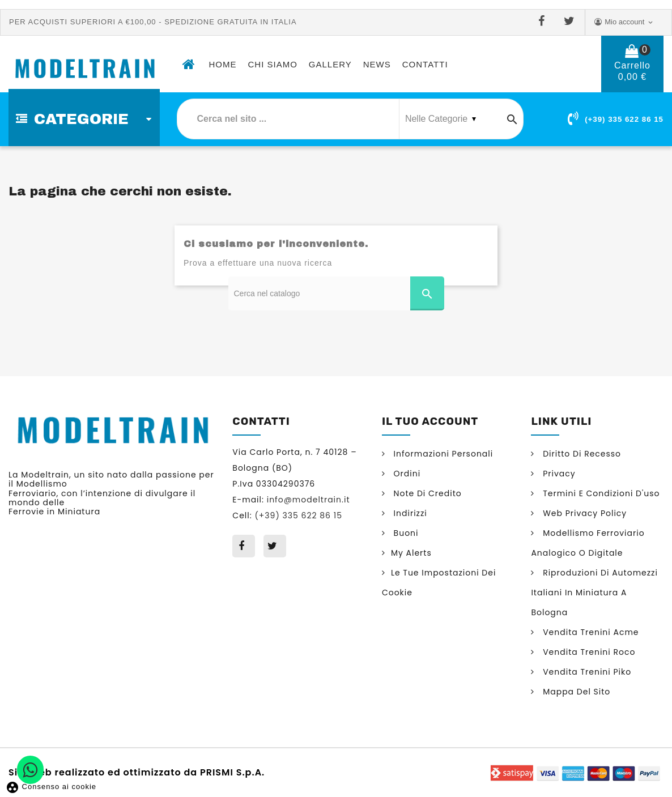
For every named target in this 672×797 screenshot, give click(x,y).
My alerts (411, 553)
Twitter (571, 22)
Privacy (558, 474)
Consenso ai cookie (51, 787)
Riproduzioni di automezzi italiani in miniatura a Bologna (594, 593)
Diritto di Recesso (580, 454)
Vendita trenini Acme (589, 632)
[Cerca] (336, 293)
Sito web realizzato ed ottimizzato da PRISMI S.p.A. (137, 772)
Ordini (406, 474)
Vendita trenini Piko (586, 672)
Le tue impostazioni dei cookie (439, 583)
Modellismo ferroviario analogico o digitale (588, 543)
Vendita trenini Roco (588, 652)
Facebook (544, 22)
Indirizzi (409, 513)
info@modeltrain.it (309, 500)
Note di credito (426, 493)
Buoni (405, 533)
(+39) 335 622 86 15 (624, 119)
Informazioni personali (442, 454)
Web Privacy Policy (583, 513)
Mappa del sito (575, 692)
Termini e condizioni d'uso (600, 493)
